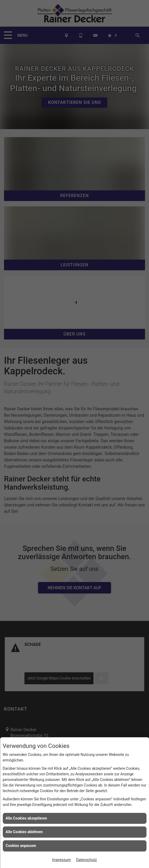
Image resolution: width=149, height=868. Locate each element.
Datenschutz (87, 860)
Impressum (61, 860)
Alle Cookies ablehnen (24, 832)
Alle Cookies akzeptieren (26, 818)
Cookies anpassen (21, 846)
